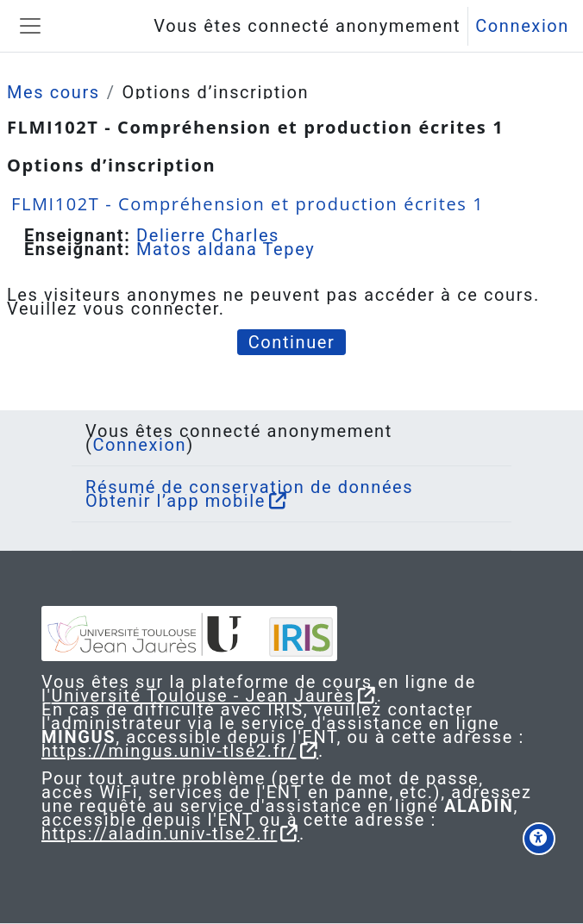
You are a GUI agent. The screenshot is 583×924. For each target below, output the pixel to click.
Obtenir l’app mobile (176, 501)
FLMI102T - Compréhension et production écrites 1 (248, 204)
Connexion (522, 26)
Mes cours (53, 92)
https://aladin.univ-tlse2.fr (159, 833)
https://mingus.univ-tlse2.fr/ (169, 751)
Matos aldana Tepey (226, 249)
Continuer (292, 342)
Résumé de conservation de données (249, 487)
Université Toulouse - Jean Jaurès (204, 696)
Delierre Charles (208, 235)
